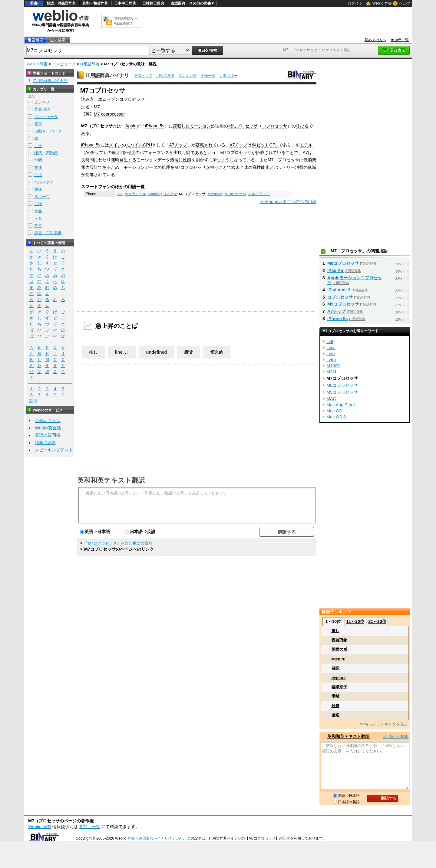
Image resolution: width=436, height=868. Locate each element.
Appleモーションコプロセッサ (355, 280)
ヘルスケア (44, 182)
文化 (38, 167)
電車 (38, 124)
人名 (38, 218)
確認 (335, 668)
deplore (339, 678)
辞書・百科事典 (48, 233)
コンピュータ (64, 64)
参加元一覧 (400, 40)
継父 (189, 352)
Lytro (331, 360)
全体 (244, 167)
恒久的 (217, 352)
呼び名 (302, 126)
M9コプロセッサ (343, 304)
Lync (331, 348)
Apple (131, 126)
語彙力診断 (45, 443)
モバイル (134, 145)
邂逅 (335, 715)
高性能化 (261, 167)
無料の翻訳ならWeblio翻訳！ (126, 21)
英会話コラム (48, 421)
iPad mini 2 (339, 290)
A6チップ (94, 152)
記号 (34, 401)
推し (93, 352)
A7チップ (178, 145)
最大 (116, 152)
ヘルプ (405, 3)
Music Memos (235, 194)
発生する (128, 160)
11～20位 (355, 621)
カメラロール (135, 194)
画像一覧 (208, 76)
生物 (38, 204)
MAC (331, 399)
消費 (299, 167)
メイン (115, 145)
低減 (312, 167)
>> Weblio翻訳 (396, 737)
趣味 (38, 189)
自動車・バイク (48, 131)
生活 (38, 175)
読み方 (88, 99)
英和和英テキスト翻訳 (111, 480)
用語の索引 (165, 76)
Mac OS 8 (336, 417)
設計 (94, 167)
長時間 (88, 160)
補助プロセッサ (243, 126)
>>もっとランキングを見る (384, 724)
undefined (157, 352)
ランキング (187, 76)
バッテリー (284, 167)
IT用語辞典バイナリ (107, 75)
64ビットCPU (265, 145)
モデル (306, 145)
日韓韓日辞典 (153, 3)
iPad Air (335, 270)
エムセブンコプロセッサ (121, 99)
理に (179, 160)
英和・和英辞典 (95, 3)
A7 (305, 152)
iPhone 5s (155, 126)
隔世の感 (339, 649)
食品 (38, 211)
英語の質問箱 (48, 435)
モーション (200, 126)
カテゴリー (228, 76)
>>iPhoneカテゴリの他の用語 (288, 201)
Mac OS (334, 411)
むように (225, 160)
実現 (178, 152)
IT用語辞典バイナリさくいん (159, 838)
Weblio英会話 (48, 428)
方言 (38, 226)
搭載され (204, 145)
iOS (120, 194)
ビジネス (42, 102)
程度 (131, 152)
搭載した (181, 126)
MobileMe (215, 194)
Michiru (339, 659)
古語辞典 (178, 3)
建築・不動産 (46, 153)
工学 (38, 146)
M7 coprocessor (109, 114)
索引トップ (143, 76)
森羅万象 (339, 640)
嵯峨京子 (339, 687)
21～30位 (377, 621)
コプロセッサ (275, 126)
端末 (236, 167)
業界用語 (42, 109)
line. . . (122, 352)
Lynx (331, 354)
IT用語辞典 (90, 64)
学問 (38, 160)
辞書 (34, 3)
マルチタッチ (259, 194)
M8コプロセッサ (343, 263)
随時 (115, 160)
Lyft (330, 342)
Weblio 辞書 (382, 3)
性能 (187, 160)
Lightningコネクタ (163, 194)
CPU (147, 145)
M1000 (333, 366)
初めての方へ (375, 40)
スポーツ (42, 197)
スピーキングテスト (54, 450)
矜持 (335, 706)
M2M (331, 372)
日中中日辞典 (125, 3)
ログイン (355, 3)
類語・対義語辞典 (61, 3)
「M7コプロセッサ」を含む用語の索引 (118, 543)
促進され (94, 175)
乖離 (335, 696)
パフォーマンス (154, 152)
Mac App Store (341, 405)
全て (32, 96)
